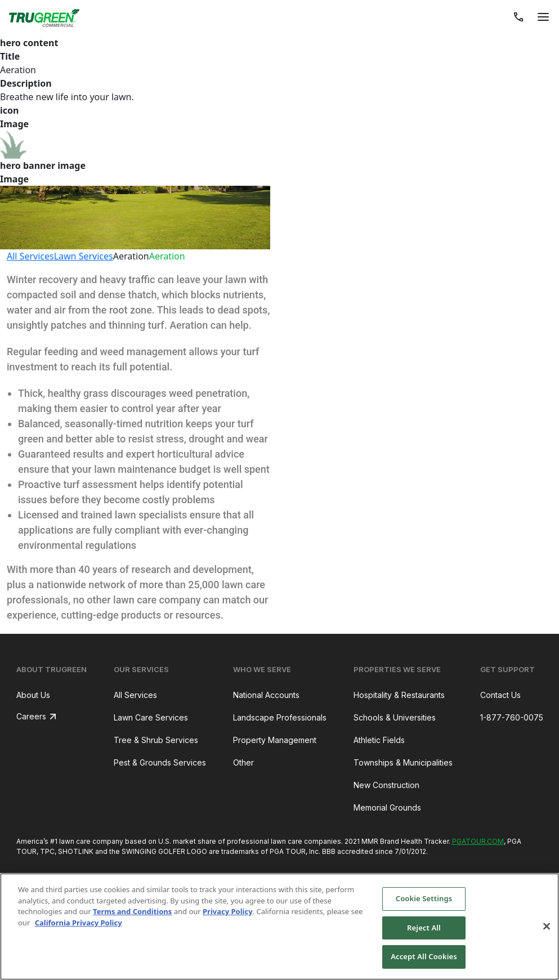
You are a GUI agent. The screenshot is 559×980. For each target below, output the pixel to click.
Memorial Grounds (387, 807)
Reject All (424, 928)
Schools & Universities (395, 717)
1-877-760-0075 (512, 717)
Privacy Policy (228, 911)
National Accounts (266, 695)
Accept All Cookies (424, 956)
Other (243, 762)
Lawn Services (84, 256)
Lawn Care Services (151, 717)
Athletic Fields (379, 740)
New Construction (386, 785)
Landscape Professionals (280, 717)
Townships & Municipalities (403, 762)
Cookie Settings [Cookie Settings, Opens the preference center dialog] (424, 898)
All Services (30, 256)
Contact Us (500, 695)
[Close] (547, 927)
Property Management (275, 740)
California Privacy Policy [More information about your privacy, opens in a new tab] (79, 923)
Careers (31, 716)
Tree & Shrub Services (156, 740)
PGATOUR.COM (478, 841)
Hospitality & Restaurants (399, 695)
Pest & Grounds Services (160, 762)
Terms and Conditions (132, 911)
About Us (33, 695)
